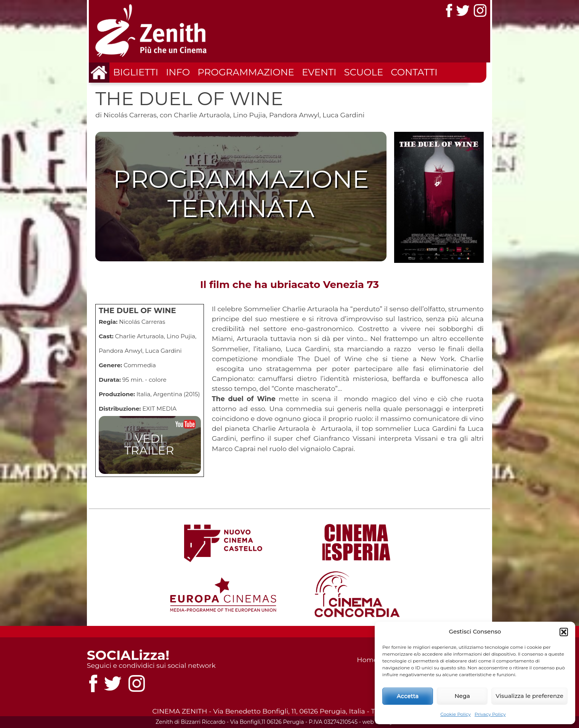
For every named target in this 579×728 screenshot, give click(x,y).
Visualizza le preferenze (529, 696)
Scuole (363, 72)
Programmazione (246, 72)
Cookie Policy (456, 714)
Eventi (319, 72)
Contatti (414, 72)
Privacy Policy (490, 714)
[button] (564, 632)
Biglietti (136, 72)
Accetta (408, 696)
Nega (462, 696)
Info (178, 72)
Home (367, 660)
